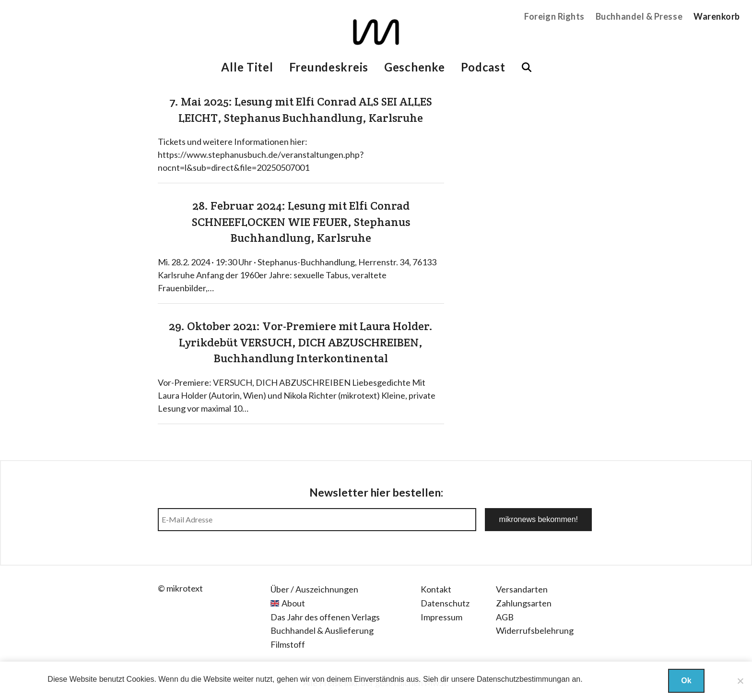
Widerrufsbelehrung (535, 630)
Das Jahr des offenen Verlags (325, 617)
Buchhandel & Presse (639, 16)
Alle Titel (247, 67)
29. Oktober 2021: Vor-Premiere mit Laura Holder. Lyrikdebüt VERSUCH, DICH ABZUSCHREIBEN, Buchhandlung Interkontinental (301, 342)
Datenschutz (445, 603)
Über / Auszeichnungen (314, 589)
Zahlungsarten (524, 603)
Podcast (483, 67)
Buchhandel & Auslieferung (322, 630)
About (293, 603)
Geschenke (414, 67)
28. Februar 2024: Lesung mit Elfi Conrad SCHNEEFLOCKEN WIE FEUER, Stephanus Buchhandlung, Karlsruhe (301, 222)
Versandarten (522, 589)
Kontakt (436, 589)
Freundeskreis (329, 67)
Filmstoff (288, 644)
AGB (505, 617)
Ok (686, 681)
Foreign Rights (554, 16)
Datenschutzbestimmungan (523, 679)
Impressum (441, 617)
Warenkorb (717, 16)
